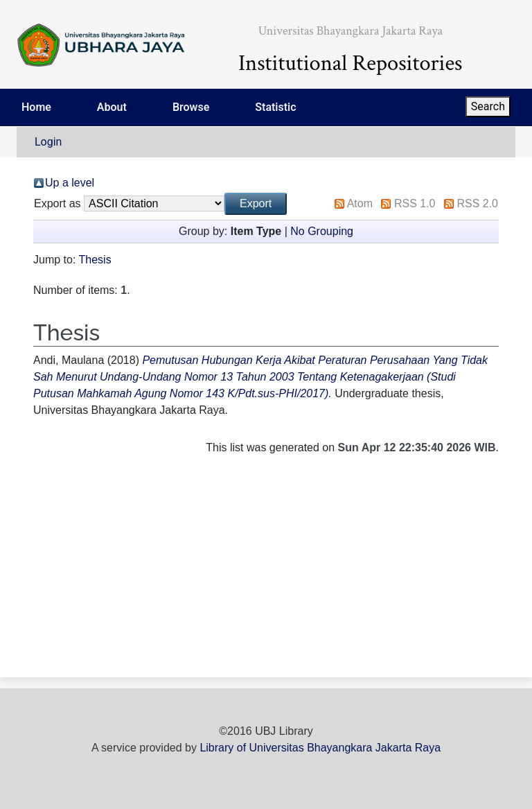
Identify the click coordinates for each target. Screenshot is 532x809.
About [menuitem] (112, 107)
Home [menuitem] (36, 107)
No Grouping (322, 231)
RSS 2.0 (477, 203)
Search (488, 106)
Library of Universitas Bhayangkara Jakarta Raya (320, 748)
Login (48, 142)
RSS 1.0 (415, 203)
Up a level (70, 183)
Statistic (275, 107)
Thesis (95, 260)
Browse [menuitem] (191, 107)
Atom (360, 203)
